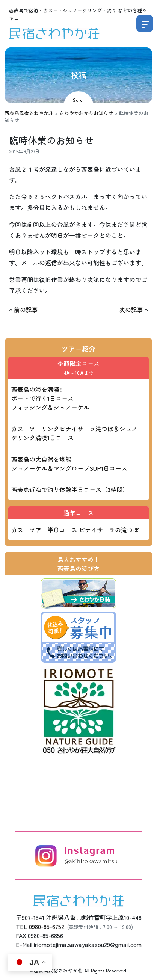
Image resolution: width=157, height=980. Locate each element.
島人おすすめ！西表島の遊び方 (78, 564)
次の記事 (131, 310)
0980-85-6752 (47, 926)
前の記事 (26, 310)
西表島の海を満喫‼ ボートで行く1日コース (50, 398)
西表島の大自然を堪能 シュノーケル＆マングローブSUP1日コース (69, 464)
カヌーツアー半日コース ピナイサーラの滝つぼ (75, 530)
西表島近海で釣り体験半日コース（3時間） (70, 489)
